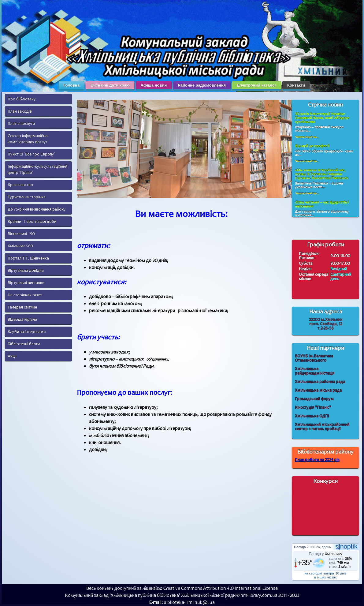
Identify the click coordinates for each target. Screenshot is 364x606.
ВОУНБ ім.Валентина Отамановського (314, 358)
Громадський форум (314, 399)
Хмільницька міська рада (318, 390)
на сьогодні (313, 573)
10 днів (341, 573)
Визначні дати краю (110, 85)
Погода (300, 547)
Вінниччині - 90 (21, 234)
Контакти (296, 85)
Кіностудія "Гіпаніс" (313, 408)
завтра (329, 573)
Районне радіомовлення (202, 85)
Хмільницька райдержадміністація (315, 371)
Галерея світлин (22, 307)
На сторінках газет (25, 295)
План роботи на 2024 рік (317, 460)
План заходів (20, 111)
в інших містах (326, 577)
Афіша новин (154, 85)
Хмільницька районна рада (320, 382)
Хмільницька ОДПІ (312, 416)
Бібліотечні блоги (24, 344)
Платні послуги (21, 123)
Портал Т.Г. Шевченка (28, 258)
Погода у (325, 554)
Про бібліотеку (22, 99)
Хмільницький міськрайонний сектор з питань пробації (322, 427)
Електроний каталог (256, 85)
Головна (71, 85)
